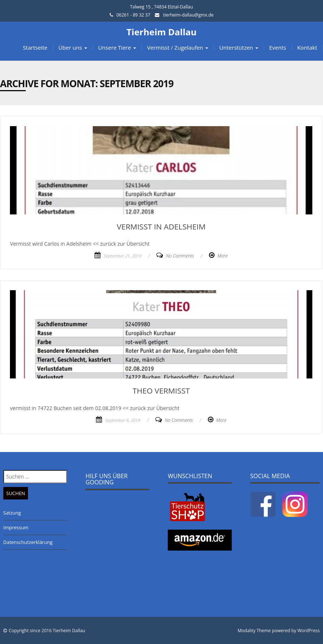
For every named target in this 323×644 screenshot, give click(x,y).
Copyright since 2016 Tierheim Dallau (47, 631)
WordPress (308, 631)
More (223, 256)
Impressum (16, 527)
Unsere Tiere (117, 47)
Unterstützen (239, 47)
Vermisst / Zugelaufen (178, 47)
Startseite (35, 47)
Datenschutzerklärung (28, 542)
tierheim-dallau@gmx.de (188, 15)
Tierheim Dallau (162, 32)
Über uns (73, 47)
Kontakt (307, 47)
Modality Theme (254, 631)
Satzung (12, 513)
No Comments (180, 256)
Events (278, 47)
